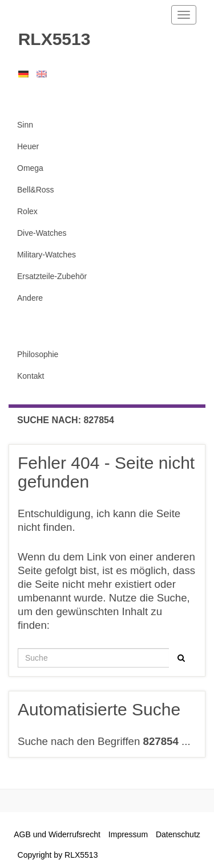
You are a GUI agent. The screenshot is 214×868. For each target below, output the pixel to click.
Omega (30, 168)
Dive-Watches (42, 233)
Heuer (28, 146)
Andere (30, 298)
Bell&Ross (36, 190)
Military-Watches (47, 255)
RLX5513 (49, 39)
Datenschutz (178, 834)
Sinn (25, 125)
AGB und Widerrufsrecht (57, 834)
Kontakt (31, 376)
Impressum (128, 834)
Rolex (27, 211)
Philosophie (38, 354)
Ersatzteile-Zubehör (52, 276)
